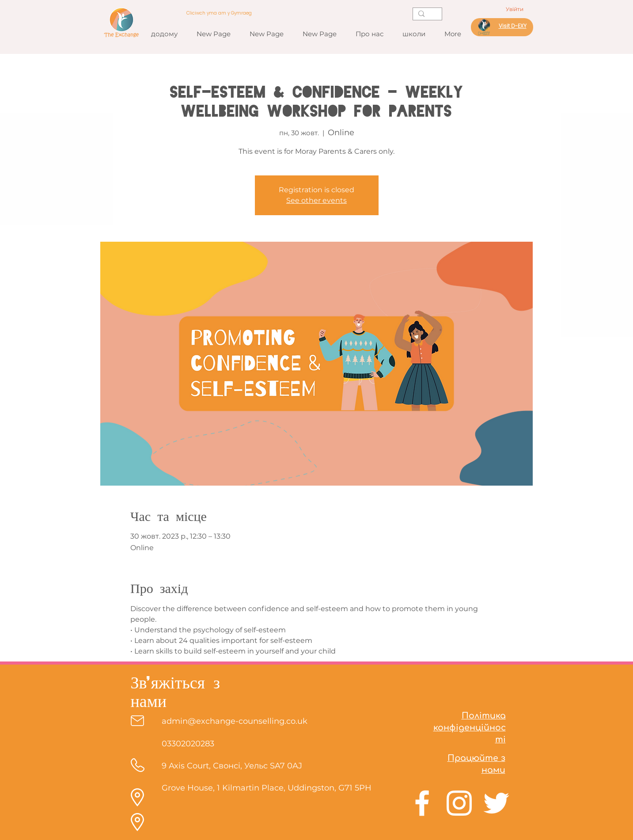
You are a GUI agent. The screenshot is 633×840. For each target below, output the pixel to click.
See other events (316, 200)
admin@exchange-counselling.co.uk (235, 721)
